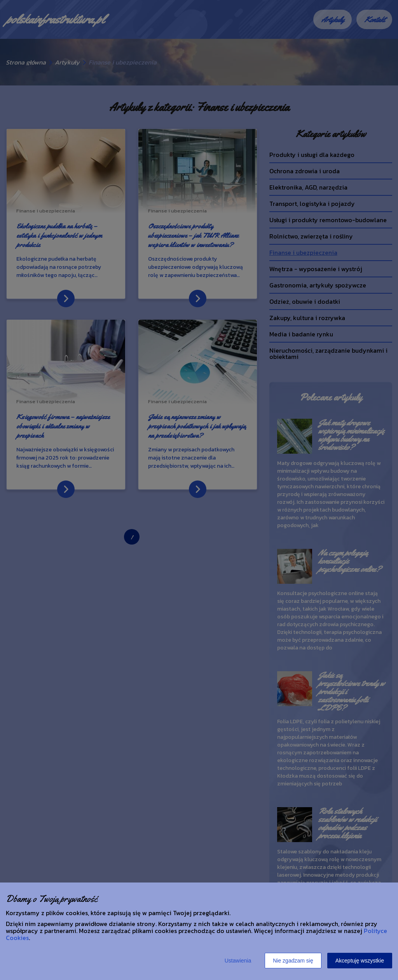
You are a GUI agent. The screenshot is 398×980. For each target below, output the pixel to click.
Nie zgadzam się (293, 961)
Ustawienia (238, 961)
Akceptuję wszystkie (360, 961)
